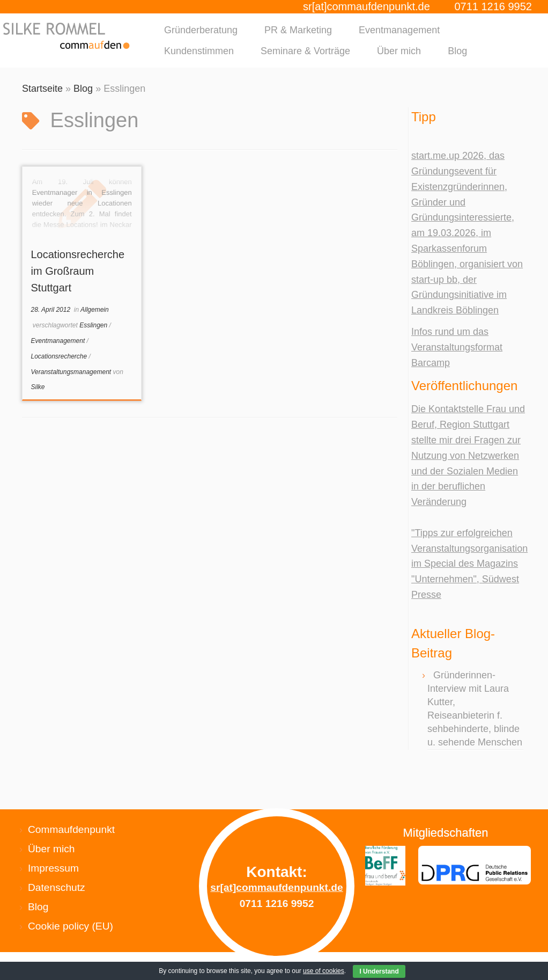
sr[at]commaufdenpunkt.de (366, 6)
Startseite (42, 89)
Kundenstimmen (199, 51)
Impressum (53, 868)
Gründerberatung (201, 30)
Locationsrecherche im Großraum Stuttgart (77, 271)
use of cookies (324, 971)
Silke (38, 387)
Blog (457, 51)
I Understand (379, 971)
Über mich (399, 51)
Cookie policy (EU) (71, 926)
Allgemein (95, 310)
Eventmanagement (399, 30)
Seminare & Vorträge (305, 51)
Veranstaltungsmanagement (72, 372)
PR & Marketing (298, 30)
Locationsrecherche (60, 356)
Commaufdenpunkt (71, 829)
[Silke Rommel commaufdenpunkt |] (64, 36)
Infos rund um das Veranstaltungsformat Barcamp (457, 347)
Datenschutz (57, 887)
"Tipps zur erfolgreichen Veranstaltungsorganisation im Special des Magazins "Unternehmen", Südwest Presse (469, 564)
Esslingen (94, 325)
